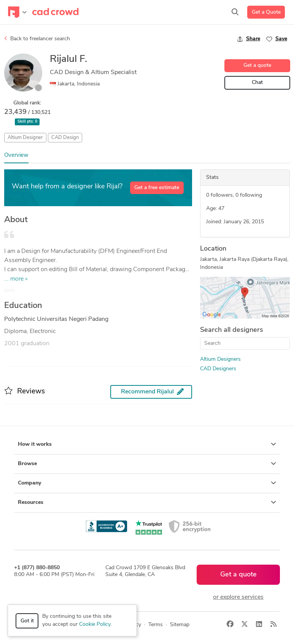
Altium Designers (220, 359)
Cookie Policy (95, 624)
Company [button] (147, 483)
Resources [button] (147, 502)
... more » (16, 279)
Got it (27, 621)
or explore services (238, 597)
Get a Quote (266, 12)
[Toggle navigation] (17, 12)
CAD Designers (218, 369)
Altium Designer (25, 138)
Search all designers (232, 330)
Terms (156, 625)
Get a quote (257, 66)
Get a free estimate (157, 188)
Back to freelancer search (37, 39)
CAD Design (65, 138)
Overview (16, 155)
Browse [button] (147, 464)
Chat (257, 83)
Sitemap (180, 625)
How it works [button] (147, 444)
